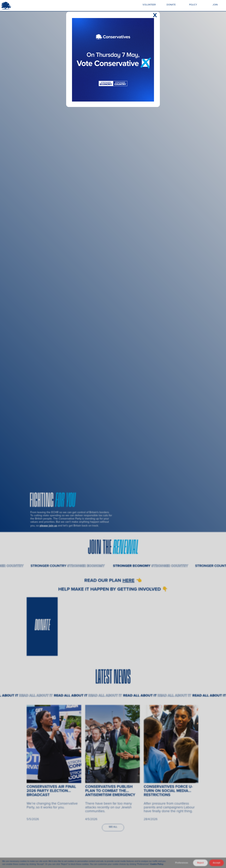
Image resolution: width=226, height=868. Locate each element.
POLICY (193, 5)
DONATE (171, 5)
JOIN (215, 5)
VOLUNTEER (149, 5)
